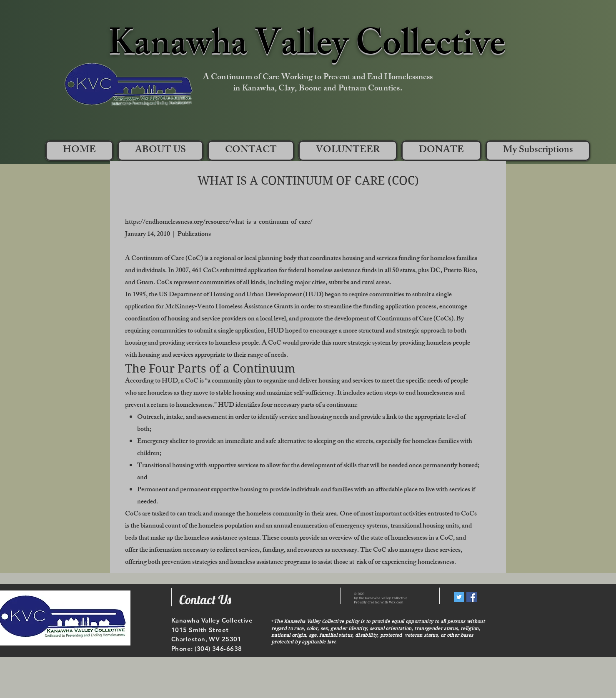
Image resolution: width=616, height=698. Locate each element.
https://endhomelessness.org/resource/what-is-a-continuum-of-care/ (219, 223)
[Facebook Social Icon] (472, 597)
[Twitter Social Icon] (459, 597)
